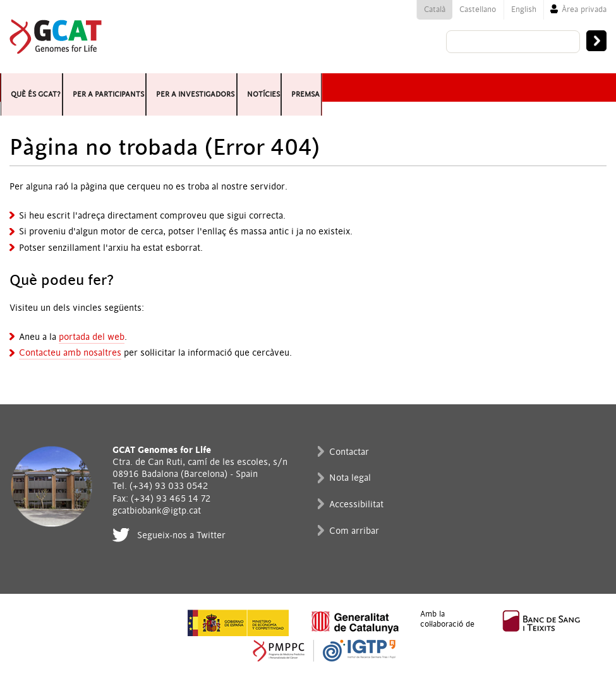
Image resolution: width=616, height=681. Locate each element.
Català (435, 9)
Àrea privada (584, 9)
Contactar (349, 452)
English (524, 9)
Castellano (478, 9)
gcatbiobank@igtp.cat (157, 511)
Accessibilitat (356, 504)
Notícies (397, 87)
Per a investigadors (291, 87)
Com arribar (354, 531)
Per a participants (158, 87)
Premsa (461, 87)
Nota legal (350, 478)
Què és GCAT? (46, 87)
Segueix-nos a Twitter (181, 535)
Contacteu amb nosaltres (70, 353)
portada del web (92, 337)
